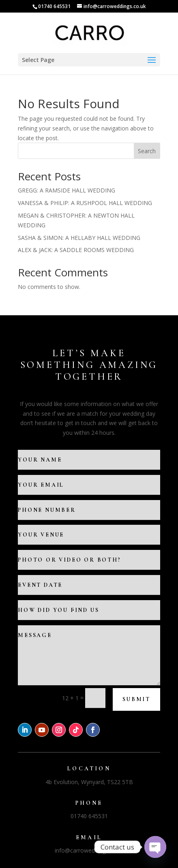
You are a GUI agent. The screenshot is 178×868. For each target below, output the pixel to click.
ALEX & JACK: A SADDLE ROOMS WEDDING (76, 250)
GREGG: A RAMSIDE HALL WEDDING (66, 190)
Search (147, 151)
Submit (136, 699)
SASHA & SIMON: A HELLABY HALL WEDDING (79, 238)
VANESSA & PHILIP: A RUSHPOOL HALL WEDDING (85, 203)
